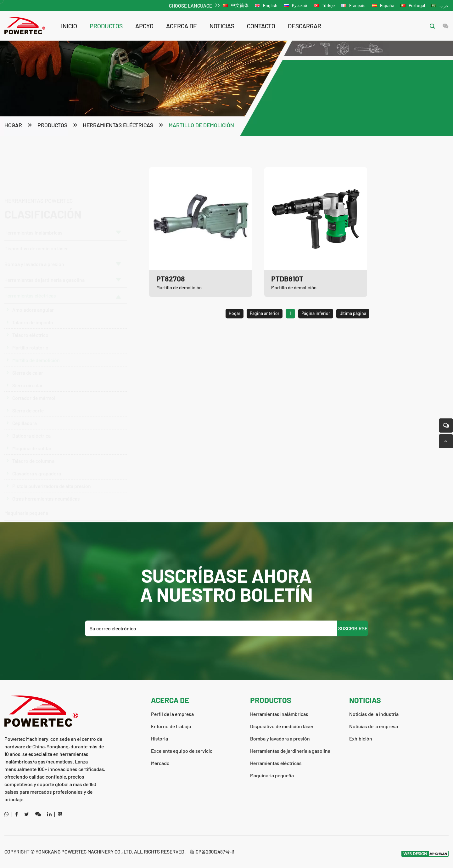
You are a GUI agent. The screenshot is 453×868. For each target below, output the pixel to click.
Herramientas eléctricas (118, 126)
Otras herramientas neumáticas (46, 495)
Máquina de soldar (32, 445)
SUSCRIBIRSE (353, 655)
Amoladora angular (33, 306)
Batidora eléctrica (31, 432)
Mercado (160, 763)
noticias (222, 26)
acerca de (182, 26)
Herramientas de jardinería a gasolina (63, 276)
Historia (159, 738)
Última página (353, 331)
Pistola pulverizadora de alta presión (52, 482)
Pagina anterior (265, 331)
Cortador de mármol (34, 394)
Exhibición (361, 738)
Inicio (69, 26)
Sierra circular (28, 382)
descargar (305, 26)
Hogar (13, 126)
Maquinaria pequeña (26, 509)
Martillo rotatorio (30, 344)
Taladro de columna (33, 457)
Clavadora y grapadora (37, 470)
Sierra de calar (28, 369)
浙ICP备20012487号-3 (213, 851)
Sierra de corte (28, 407)
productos (106, 26)
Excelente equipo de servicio (182, 751)
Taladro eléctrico (30, 331)
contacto (261, 26)
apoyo (144, 26)
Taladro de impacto (33, 319)
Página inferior (316, 331)
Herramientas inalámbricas (63, 203)
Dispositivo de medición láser (36, 219)
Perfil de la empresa (172, 714)
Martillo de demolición (201, 126)
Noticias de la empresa (374, 726)
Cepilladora (25, 420)
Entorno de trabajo (171, 726)
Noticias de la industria (374, 714)
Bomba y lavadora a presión (63, 235)
